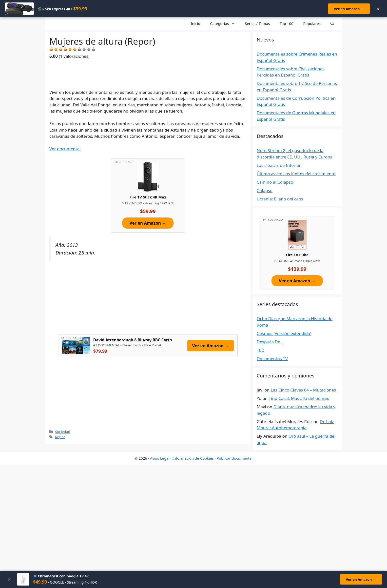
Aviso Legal (160, 458)
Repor (60, 437)
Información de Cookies (193, 458)
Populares (312, 23)
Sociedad (63, 432)
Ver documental (65, 149)
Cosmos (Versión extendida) (284, 333)
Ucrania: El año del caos (280, 199)
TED (261, 350)
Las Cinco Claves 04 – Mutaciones (303, 390)
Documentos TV (272, 359)
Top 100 (286, 23)
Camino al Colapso (275, 182)
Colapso (265, 190)
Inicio (195, 23)
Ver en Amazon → (349, 9)
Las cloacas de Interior (279, 165)
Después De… (270, 342)
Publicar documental (235, 458)
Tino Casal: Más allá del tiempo (299, 398)
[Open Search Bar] (332, 23)
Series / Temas (257, 23)
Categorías (225, 23)
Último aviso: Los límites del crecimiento (296, 174)
